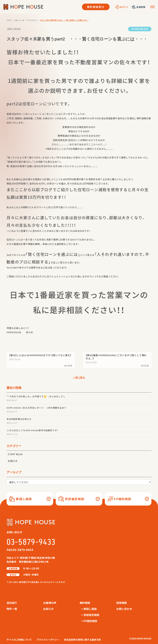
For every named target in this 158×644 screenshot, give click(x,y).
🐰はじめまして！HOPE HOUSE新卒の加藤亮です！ (32, 430)
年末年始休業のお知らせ (19, 419)
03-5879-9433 (31, 542)
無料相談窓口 (96, 7)
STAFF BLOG (140, 29)
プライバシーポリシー (48, 640)
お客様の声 (50, 603)
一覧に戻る (79, 377)
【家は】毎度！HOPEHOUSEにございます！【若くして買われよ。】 (116, 357)
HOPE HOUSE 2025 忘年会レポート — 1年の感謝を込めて (36, 408)
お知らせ (13, 461)
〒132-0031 (36, 582)
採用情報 (122, 603)
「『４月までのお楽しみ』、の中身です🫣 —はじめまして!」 (36, 396)
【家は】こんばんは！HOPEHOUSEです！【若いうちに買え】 (40, 355)
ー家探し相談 (89, 609)
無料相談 (85, 603)
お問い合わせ (124, 609)
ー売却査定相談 (90, 615)
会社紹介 (12, 603)
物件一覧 (12, 609)
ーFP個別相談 (89, 621)
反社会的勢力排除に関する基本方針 (82, 640)
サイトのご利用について (19, 640)
